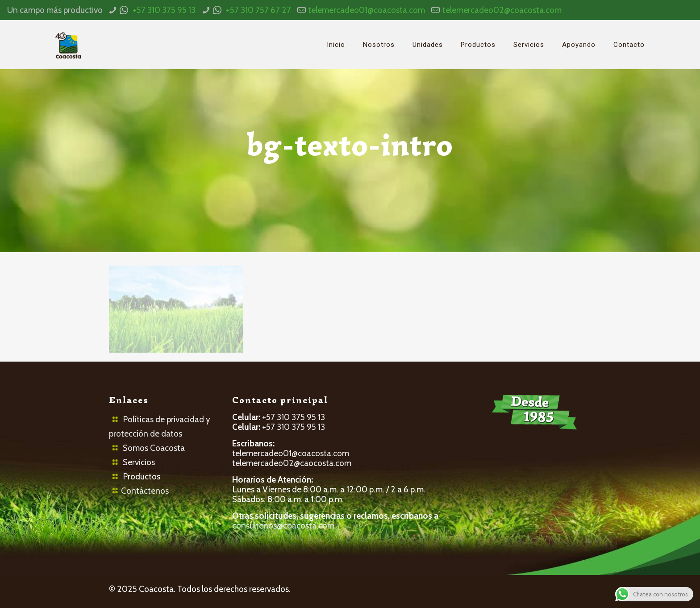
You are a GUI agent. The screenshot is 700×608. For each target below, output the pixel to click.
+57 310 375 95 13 (164, 10)
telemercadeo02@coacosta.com (502, 10)
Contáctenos (145, 491)
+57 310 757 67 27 (258, 10)
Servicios (139, 462)
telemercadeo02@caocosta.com (292, 463)
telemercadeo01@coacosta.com (367, 10)
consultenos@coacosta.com (283, 526)
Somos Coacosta (154, 448)
